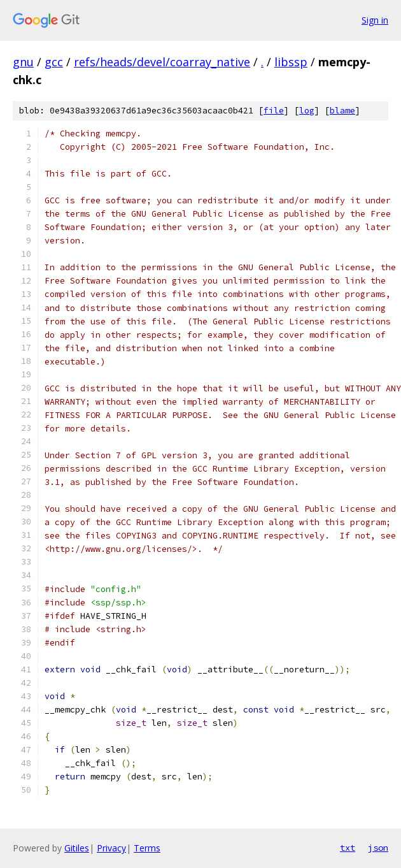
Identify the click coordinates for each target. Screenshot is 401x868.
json (378, 848)
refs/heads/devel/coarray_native (162, 62)
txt (348, 848)
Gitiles (77, 848)
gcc (54, 62)
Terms (147, 848)
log (307, 111)
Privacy (111, 848)
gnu (23, 62)
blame (342, 111)
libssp (291, 62)
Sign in (375, 20)
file (274, 111)
